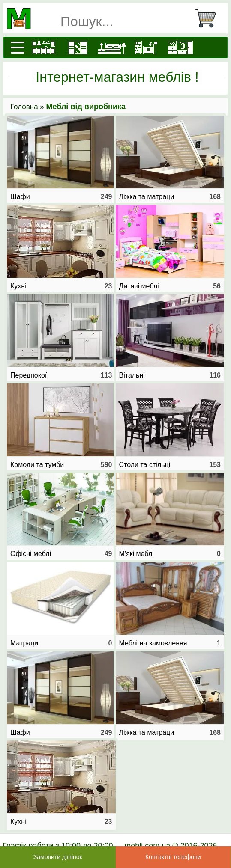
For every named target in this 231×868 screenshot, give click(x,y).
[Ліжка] (112, 48)
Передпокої (61, 375)
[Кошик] (209, 18)
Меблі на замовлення (170, 643)
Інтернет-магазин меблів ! (117, 77)
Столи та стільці (170, 465)
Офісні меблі (61, 554)
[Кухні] (43, 48)
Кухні (61, 286)
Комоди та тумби (61, 465)
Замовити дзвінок (58, 857)
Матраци (61, 643)
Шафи (61, 197)
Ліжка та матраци (170, 197)
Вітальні (170, 375)
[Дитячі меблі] (146, 48)
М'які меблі (170, 554)
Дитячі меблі (170, 286)
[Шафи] (78, 48)
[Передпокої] (180, 48)
